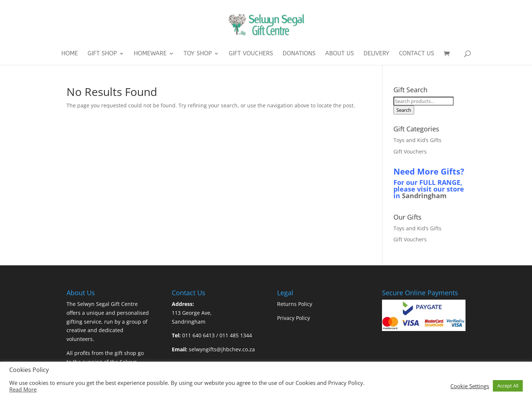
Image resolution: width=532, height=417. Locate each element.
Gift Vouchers (251, 54)
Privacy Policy (294, 318)
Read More (23, 389)
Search (404, 110)
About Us (340, 54)
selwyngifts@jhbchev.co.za (222, 349)
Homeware (150, 54)
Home (70, 54)
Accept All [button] (508, 386)
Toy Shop (198, 54)
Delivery (376, 54)
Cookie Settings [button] (470, 386)
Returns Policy (295, 304)
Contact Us (417, 54)
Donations (299, 54)
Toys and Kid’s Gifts (417, 140)
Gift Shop (102, 54)
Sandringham (424, 196)
